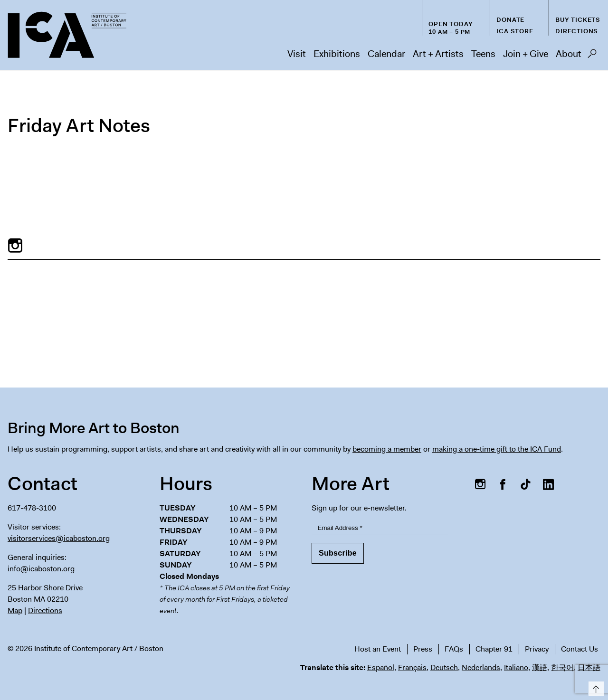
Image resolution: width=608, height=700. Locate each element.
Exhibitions (337, 54)
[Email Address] (380, 528)
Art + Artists (438, 54)
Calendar (386, 54)
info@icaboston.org (41, 569)
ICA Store (515, 31)
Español (381, 667)
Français (412, 667)
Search (592, 56)
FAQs (454, 649)
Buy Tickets (578, 20)
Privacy (537, 649)
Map (15, 610)
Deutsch (444, 667)
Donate (510, 20)
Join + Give (526, 54)
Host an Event (378, 649)
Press (423, 649)
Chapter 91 (494, 649)
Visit (297, 54)
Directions (577, 31)
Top (594, 687)
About (569, 54)
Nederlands (481, 667)
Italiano (516, 667)
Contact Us (579, 649)
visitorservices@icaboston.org (59, 538)
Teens (483, 54)
